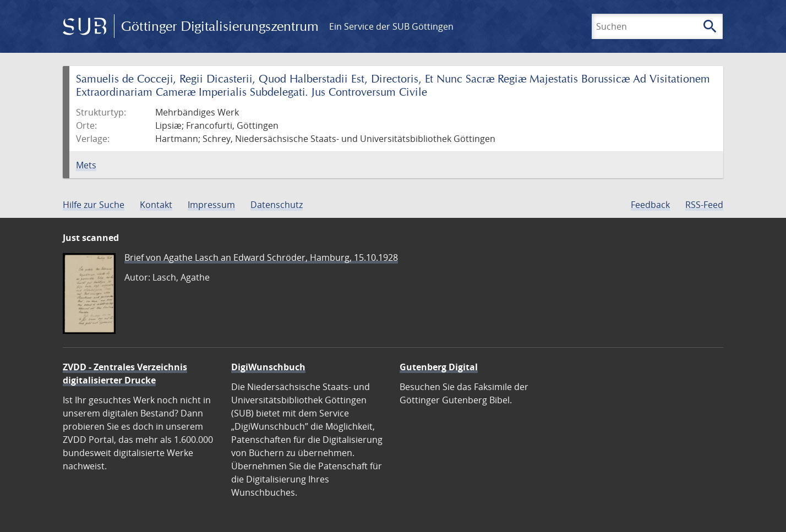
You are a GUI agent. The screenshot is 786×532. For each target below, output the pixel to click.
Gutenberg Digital (439, 367)
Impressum (211, 205)
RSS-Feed (704, 205)
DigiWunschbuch (268, 367)
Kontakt (156, 205)
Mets (86, 165)
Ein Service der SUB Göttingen (391, 26)
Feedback (650, 205)
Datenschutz (277, 205)
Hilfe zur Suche (94, 205)
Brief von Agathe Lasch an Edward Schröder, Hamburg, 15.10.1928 (261, 257)
